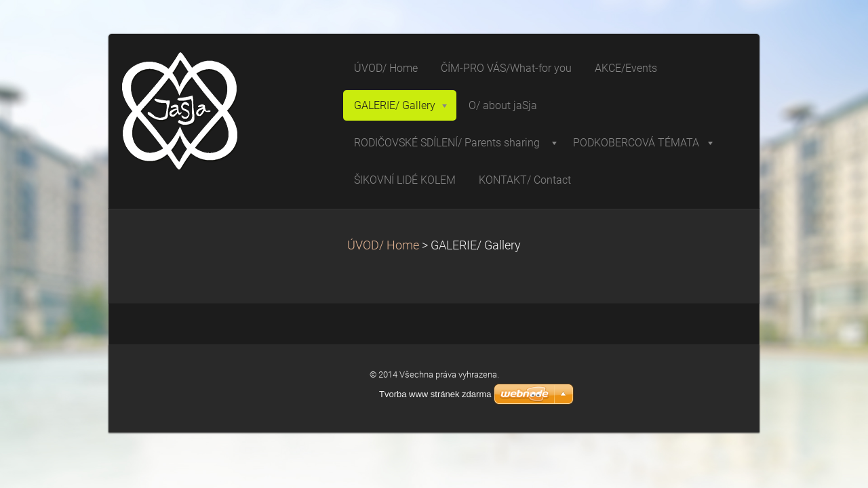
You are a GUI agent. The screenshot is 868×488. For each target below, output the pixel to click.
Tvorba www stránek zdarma (435, 394)
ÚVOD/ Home (383, 245)
